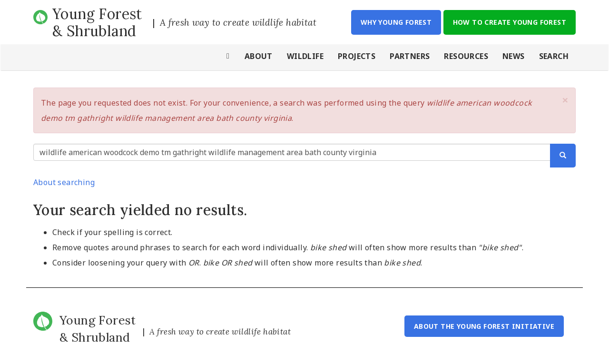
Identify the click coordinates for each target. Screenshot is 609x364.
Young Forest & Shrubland (97, 22)
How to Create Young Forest (510, 22)
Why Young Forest (396, 22)
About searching (64, 182)
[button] (565, 100)
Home (228, 57)
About (259, 56)
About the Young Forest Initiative (484, 326)
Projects (357, 56)
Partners (410, 56)
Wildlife (305, 56)
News (514, 56)
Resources (466, 56)
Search (554, 56)
